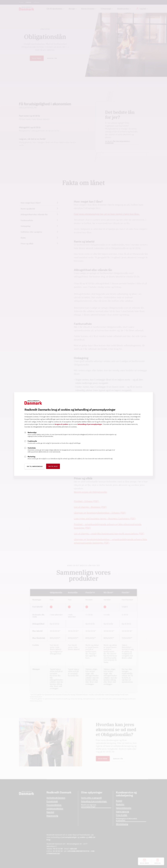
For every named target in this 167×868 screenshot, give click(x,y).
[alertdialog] (83, 434)
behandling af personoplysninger (90, 424)
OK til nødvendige (35, 466)
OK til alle (53, 466)
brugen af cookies (61, 424)
